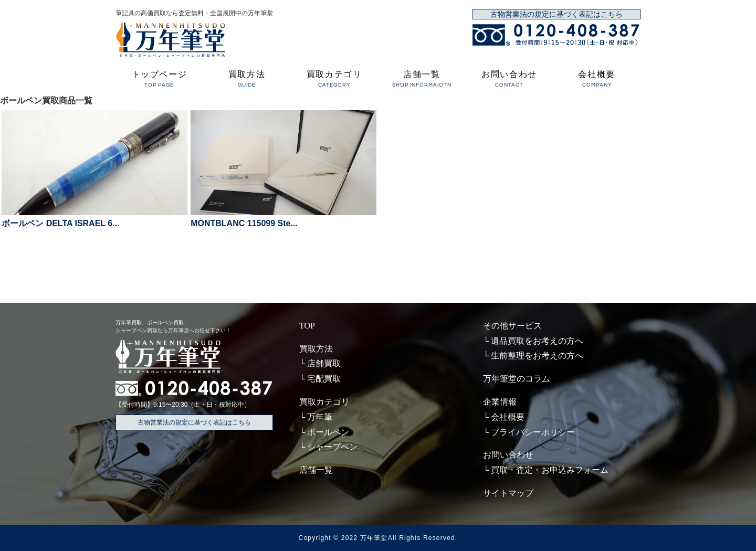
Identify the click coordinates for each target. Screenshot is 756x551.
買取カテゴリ (334, 80)
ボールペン (328, 432)
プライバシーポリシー (533, 432)
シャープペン (332, 447)
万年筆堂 (374, 538)
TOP (307, 326)
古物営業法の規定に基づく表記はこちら (556, 14)
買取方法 (247, 80)
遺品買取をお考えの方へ (537, 341)
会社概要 (597, 80)
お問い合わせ (510, 80)
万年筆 (320, 417)
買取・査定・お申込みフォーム (550, 470)
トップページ (159, 80)
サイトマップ (508, 493)
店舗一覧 (422, 80)
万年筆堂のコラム (517, 379)
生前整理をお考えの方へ (537, 356)
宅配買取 (324, 379)
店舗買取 (324, 363)
